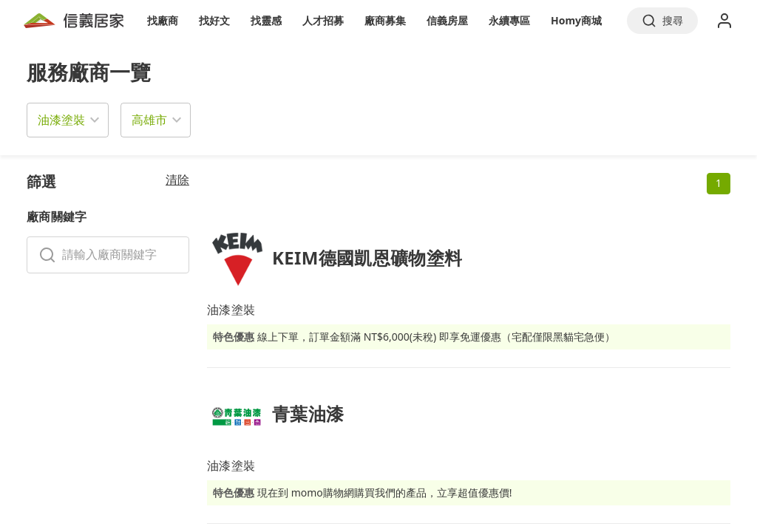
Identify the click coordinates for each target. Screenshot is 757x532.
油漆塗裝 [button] (61, 120)
